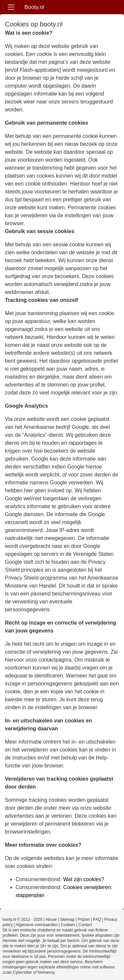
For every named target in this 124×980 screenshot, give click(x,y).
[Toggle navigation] (11, 7)
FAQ (97, 919)
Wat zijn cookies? (84, 879)
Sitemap (67, 919)
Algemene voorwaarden (37, 925)
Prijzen (84, 919)
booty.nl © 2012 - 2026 (23, 919)
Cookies (68, 925)
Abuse (51, 919)
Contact (85, 925)
